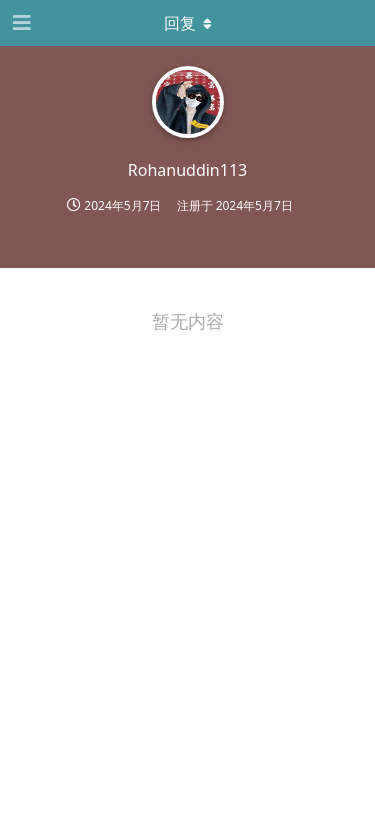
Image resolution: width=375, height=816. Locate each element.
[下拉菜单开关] (188, 23)
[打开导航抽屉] (20, 23)
